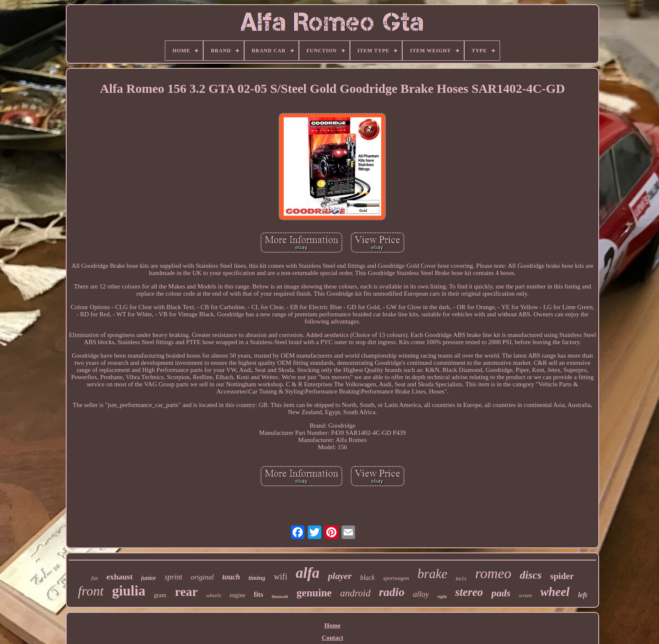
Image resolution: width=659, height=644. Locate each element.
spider (562, 576)
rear (186, 591)
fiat (94, 578)
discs (531, 575)
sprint (173, 577)
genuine (314, 593)
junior (149, 578)
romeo (493, 573)
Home (332, 625)
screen (526, 595)
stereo (469, 592)
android (355, 593)
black (367, 578)
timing (257, 578)
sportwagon (396, 578)
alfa (307, 573)
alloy (421, 594)
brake (432, 574)
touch (231, 577)
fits (259, 594)
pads (501, 593)
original (202, 577)
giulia (129, 591)
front (91, 591)
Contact (332, 638)
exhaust (119, 577)
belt (461, 579)
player (340, 576)
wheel (555, 592)
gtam (160, 595)
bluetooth (280, 597)
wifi (280, 577)
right (442, 596)
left (582, 595)
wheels (214, 595)
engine (237, 595)
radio (392, 592)
